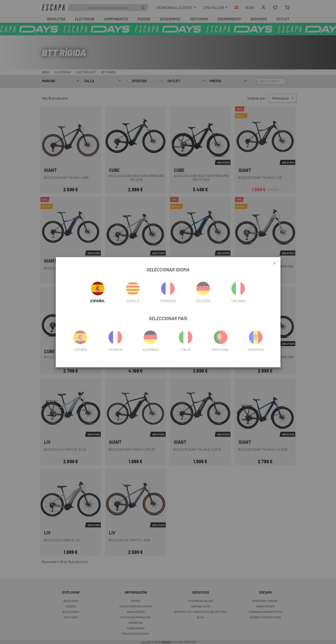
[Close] (275, 263)
